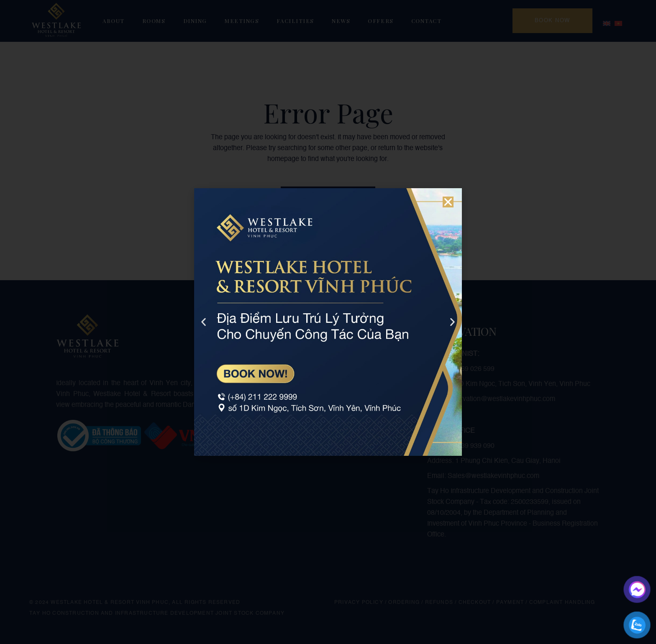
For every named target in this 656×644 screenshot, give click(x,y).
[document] (328, 322)
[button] (448, 202)
